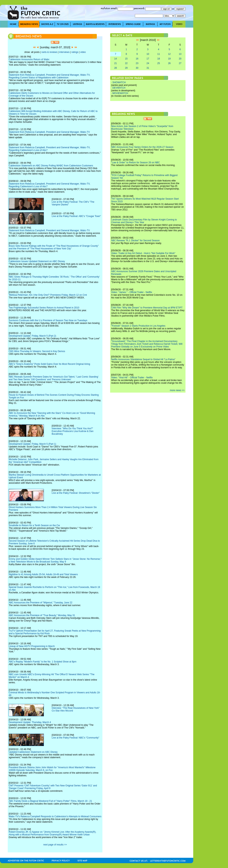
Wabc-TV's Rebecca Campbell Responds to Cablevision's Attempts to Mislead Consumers (55, 816)
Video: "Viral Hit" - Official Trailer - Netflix (132, 378)
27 (180, 63)
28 (115, 68)
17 (148, 59)
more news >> (177, 390)
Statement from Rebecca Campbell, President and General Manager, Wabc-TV (49, 132)
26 (169, 63)
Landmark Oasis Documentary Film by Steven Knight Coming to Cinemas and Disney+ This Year (144, 221)
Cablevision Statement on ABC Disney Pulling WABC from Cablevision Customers (51, 166)
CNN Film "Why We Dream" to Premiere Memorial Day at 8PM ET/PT (147, 308)
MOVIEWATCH (120, 93)
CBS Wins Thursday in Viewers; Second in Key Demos (37, 351)
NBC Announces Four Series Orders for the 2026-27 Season (142, 147)
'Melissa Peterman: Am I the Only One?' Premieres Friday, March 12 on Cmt (48, 295)
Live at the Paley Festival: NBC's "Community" (76, 738)
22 (126, 63)
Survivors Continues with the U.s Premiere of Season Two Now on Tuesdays (48, 320)
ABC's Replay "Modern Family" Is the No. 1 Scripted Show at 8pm (43, 662)
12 (169, 54)
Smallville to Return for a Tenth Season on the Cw (34, 525)
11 (159, 54)
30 (137, 68)
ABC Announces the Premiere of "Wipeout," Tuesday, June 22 (40, 603)
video (83, 52)
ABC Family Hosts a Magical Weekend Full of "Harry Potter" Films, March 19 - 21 (50, 801)
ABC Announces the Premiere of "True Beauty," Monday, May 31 (42, 615)
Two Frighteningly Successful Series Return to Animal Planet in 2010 (44, 308)
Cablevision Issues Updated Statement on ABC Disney (37, 261)
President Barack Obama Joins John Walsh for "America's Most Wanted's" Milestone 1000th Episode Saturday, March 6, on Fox (52, 769)
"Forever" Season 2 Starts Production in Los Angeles (138, 326)
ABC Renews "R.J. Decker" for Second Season (135, 240)
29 (126, 68)
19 (169, 59)
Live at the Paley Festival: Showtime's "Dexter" (76, 493)
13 (180, 54)
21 (115, 63)
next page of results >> (55, 845)
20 (180, 59)
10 (148, 54)
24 (148, 63)
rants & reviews (49, 52)
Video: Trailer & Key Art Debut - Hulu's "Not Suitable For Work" (143, 253)
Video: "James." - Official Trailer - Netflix (132, 292)
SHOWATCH (119, 82)
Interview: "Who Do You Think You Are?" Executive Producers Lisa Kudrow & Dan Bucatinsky (73, 431)
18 (159, 59)
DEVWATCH (119, 88)
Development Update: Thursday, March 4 (30, 722)
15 (126, 59)
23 (137, 63)
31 (148, 68)
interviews (64, 52)
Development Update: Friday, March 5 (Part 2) (32, 336)
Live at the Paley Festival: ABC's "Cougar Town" (76, 216)
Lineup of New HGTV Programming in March (32, 646)
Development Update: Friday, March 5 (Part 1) (32, 444)
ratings (75, 52)
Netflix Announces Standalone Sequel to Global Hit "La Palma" (143, 359)
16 (137, 59)
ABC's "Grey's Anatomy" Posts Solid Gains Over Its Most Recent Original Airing (49, 364)
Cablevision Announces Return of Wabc (29, 59)
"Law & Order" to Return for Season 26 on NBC (135, 163)
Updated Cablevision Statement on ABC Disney (33, 752)
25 (159, 63)
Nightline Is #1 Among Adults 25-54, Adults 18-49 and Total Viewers (43, 574)
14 (115, 59)
